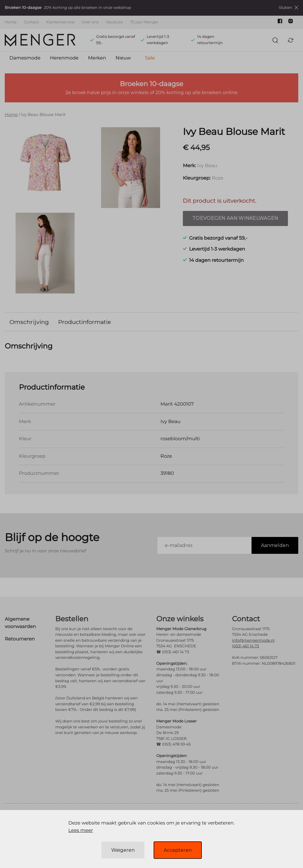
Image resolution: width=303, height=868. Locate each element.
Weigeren (123, 850)
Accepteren (178, 850)
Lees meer (81, 831)
